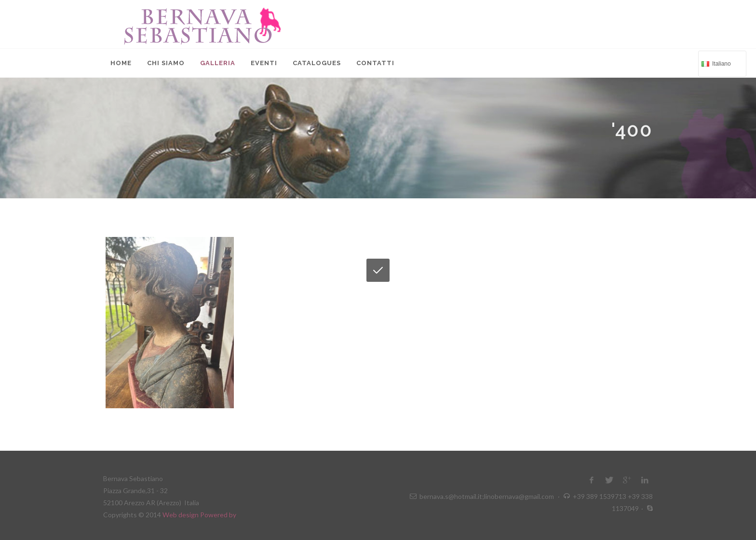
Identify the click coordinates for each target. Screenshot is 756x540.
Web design (181, 515)
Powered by (218, 515)
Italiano (721, 63)
